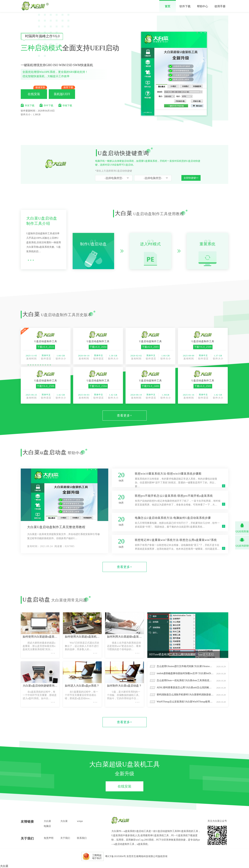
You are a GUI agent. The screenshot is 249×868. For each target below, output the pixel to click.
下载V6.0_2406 (150, 386)
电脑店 (47, 826)
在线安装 (34, 94)
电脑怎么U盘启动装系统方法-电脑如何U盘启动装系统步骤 (173, 518)
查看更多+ (124, 416)
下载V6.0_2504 (98, 386)
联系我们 (82, 838)
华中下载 (46, 105)
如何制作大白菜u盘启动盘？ (124, 686)
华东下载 (28, 105)
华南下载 (65, 105)
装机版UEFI (62, 94)
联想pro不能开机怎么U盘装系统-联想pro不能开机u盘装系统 (174, 496)
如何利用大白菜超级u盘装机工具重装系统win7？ (124, 637)
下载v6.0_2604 (98, 347)
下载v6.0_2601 (151, 347)
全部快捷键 (191, 178)
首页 (168, 6)
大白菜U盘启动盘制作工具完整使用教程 (56, 527)
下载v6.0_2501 (203, 386)
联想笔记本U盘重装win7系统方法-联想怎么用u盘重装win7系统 (176, 540)
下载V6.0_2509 (203, 347)
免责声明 (49, 838)
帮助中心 (202, 6)
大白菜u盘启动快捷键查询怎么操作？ (40, 686)
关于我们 (65, 838)
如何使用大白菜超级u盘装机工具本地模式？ (40, 637)
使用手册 (220, 6)
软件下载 (185, 6)
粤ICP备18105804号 (116, 856)
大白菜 (47, 821)
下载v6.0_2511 (46, 347)
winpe (80, 821)
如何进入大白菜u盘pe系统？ (82, 686)
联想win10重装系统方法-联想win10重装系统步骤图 (168, 474)
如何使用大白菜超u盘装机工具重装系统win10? (82, 637)
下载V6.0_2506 (46, 386)
